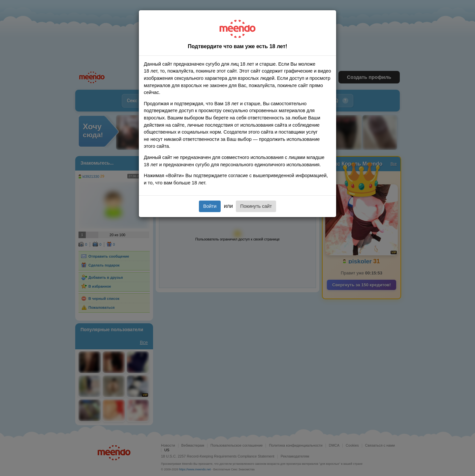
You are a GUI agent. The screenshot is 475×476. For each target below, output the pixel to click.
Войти (210, 206)
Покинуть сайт (256, 206)
